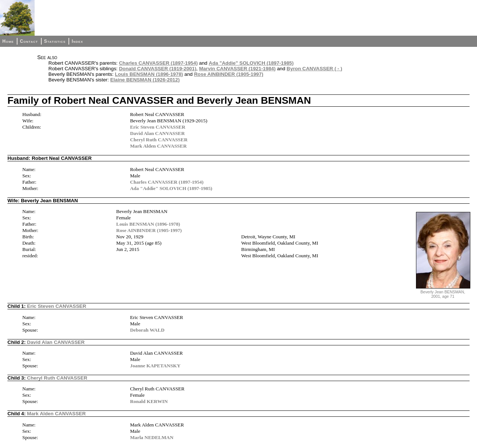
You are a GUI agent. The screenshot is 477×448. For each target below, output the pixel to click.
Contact (29, 41)
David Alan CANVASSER (157, 133)
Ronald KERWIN (149, 401)
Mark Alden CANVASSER (158, 146)
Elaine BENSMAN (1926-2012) (145, 80)
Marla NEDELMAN (152, 437)
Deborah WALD (147, 330)
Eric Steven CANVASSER (158, 127)
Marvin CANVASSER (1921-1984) (237, 69)
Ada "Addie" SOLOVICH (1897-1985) (251, 63)
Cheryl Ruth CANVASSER (159, 140)
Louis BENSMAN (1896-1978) (149, 74)
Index (78, 41)
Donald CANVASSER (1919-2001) (158, 69)
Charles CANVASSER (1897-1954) (159, 63)
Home (8, 41)
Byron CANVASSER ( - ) (314, 69)
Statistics (55, 41)
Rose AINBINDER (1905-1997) (228, 74)
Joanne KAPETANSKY (155, 366)
